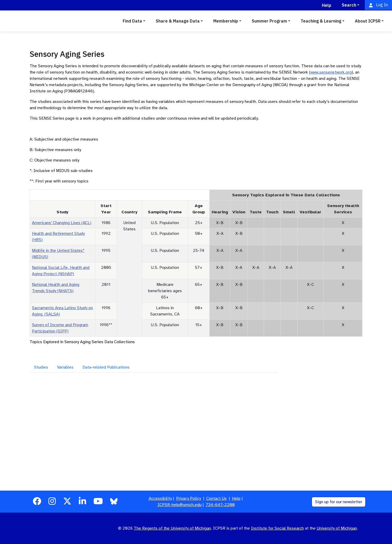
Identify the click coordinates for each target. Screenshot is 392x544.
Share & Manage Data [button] (178, 21)
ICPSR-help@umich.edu (180, 505)
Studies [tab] (41, 367)
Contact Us (216, 498)
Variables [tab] (65, 367)
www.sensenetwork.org (331, 72)
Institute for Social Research (277, 528)
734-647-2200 (220, 505)
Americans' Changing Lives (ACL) (62, 223)
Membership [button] (226, 21)
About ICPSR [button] (368, 21)
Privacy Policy (189, 498)
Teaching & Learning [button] (321, 21)
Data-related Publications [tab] (106, 367)
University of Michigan (337, 528)
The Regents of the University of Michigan (172, 528)
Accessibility (160, 498)
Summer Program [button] (269, 21)
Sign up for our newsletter (339, 502)
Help (236, 498)
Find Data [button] (132, 21)
